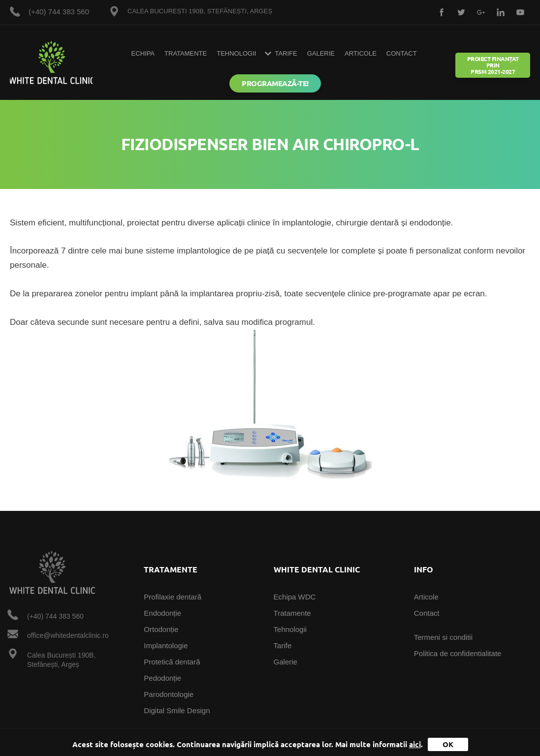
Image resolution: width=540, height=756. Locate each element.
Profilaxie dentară (173, 597)
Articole (361, 53)
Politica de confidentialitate (458, 653)
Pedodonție (162, 678)
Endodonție (162, 613)
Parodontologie (169, 694)
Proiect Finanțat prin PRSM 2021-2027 (493, 65)
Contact (402, 53)
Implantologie (166, 646)
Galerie (321, 53)
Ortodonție (161, 629)
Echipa (143, 53)
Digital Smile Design (177, 710)
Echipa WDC (295, 597)
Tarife (283, 646)
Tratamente (186, 53)
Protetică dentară (172, 662)
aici (415, 744)
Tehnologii (236, 53)
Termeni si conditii (443, 637)
